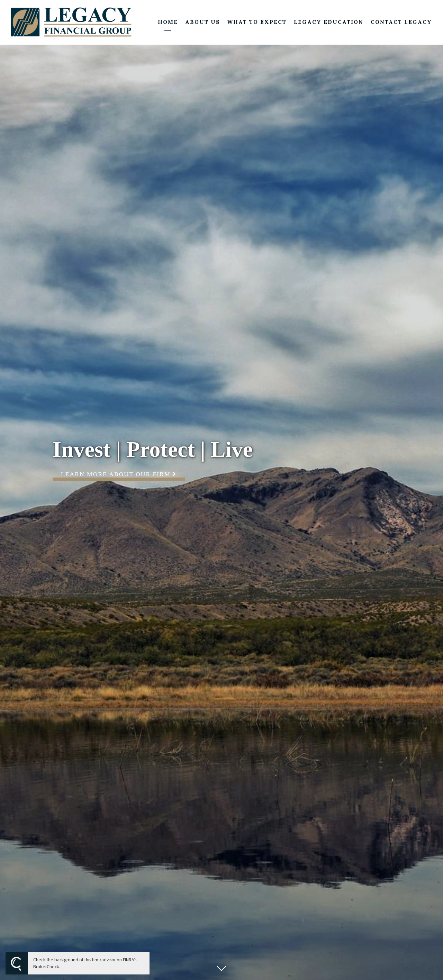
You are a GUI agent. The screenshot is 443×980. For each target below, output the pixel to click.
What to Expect (257, 22)
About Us (203, 22)
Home (168, 22)
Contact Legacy (401, 22)
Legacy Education (329, 22)
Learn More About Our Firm (119, 474)
